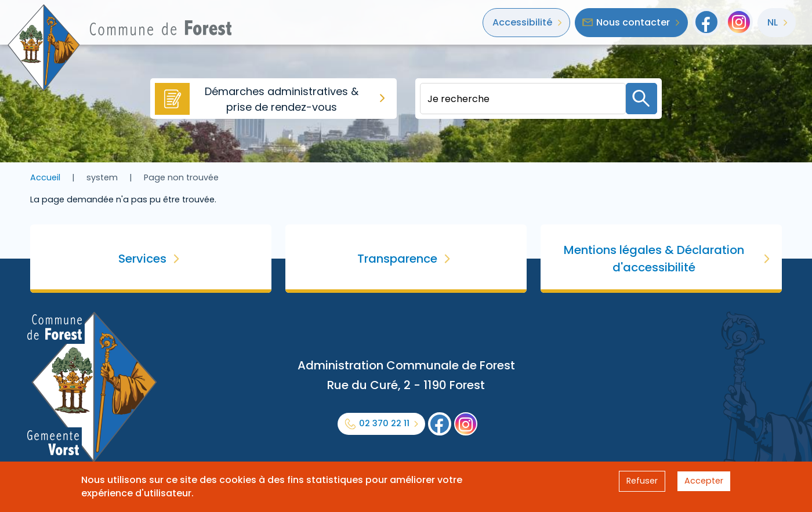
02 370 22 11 (384, 423)
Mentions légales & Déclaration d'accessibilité (654, 259)
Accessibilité (522, 22)
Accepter (704, 481)
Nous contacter (633, 22)
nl (773, 22)
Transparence (397, 259)
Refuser (642, 481)
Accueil (45, 177)
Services (142, 259)
